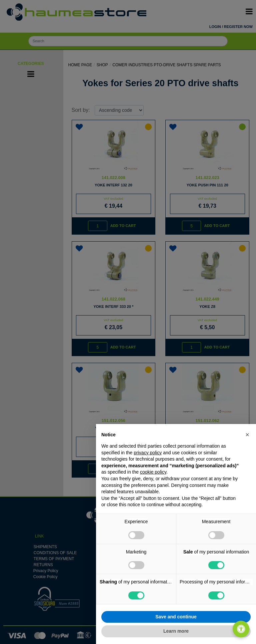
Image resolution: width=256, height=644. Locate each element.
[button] (247, 435)
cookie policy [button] (153, 472)
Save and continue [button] (176, 617)
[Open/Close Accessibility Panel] (241, 629)
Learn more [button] (176, 631)
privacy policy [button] (148, 453)
